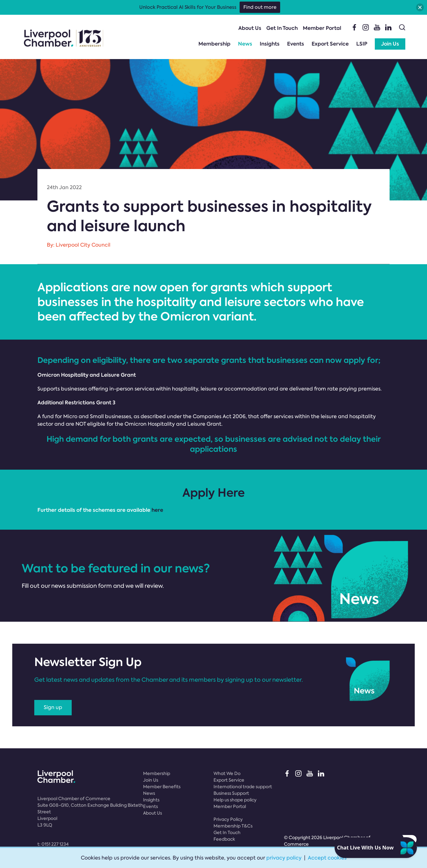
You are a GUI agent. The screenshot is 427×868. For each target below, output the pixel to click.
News (245, 44)
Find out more (260, 7)
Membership (214, 44)
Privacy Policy (228, 819)
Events (296, 44)
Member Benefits (162, 787)
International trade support (243, 787)
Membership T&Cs (233, 826)
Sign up (53, 707)
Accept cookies (327, 858)
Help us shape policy (235, 800)
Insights (270, 44)
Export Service (330, 44)
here (157, 510)
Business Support (231, 793)
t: (53, 844)
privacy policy (284, 858)
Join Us (390, 44)
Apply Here (213, 493)
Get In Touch (282, 28)
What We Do (227, 773)
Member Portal (322, 28)
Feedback (224, 839)
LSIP (362, 44)
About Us (250, 28)
